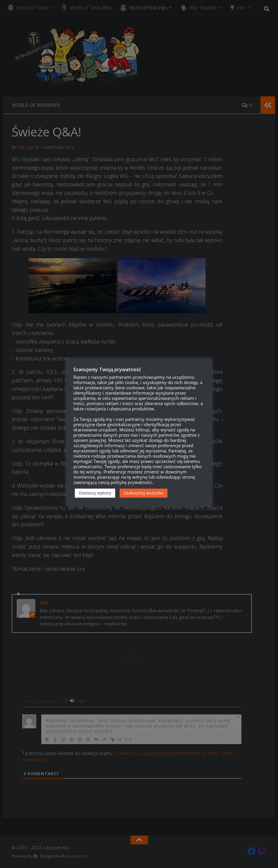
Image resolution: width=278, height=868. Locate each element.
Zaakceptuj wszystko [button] (144, 493)
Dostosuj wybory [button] (95, 493)
